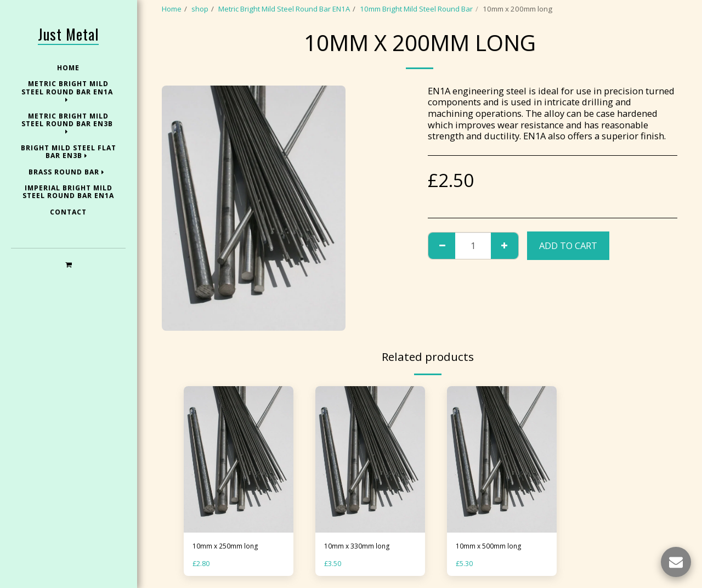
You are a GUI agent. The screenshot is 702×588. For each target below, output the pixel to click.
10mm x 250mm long (227, 546)
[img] (239, 459)
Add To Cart (568, 245)
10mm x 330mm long (359, 546)
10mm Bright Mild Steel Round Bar (416, 9)
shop (200, 9)
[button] (68, 264)
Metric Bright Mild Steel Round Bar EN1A (284, 9)
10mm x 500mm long (491, 546)
